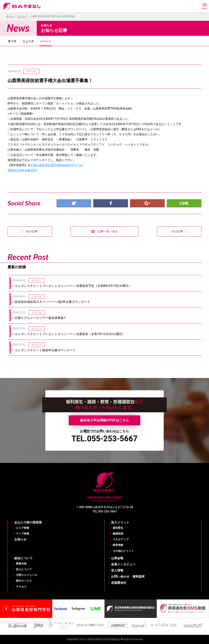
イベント (46, 41)
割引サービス (24, 581)
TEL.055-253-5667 (104, 439)
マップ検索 (23, 534)
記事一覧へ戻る (104, 231)
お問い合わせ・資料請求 (128, 577)
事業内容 (21, 564)
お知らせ (20, 539)
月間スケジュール (27, 575)
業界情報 (118, 545)
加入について (24, 569)
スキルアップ (121, 539)
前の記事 (30, 231)
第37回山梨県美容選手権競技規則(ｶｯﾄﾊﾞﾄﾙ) (55, 165)
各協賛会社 (119, 583)
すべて (12, 41)
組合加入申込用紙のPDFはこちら (105, 420)
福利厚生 (118, 528)
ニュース (28, 41)
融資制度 (118, 534)
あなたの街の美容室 (28, 522)
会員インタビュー (123, 564)
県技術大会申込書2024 (22, 170)
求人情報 (117, 570)
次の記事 (179, 231)
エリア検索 (23, 528)
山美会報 (117, 558)
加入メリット (120, 522)
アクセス (21, 587)
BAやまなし (22, 6)
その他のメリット (123, 551)
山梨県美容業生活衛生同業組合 (103, 639)
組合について (23, 558)
